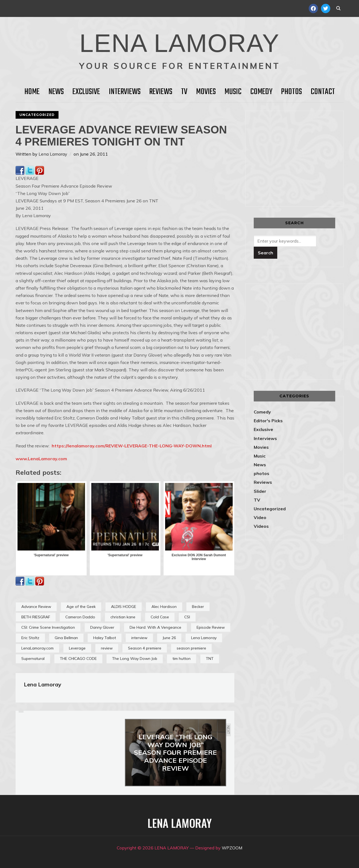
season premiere (191, 648)
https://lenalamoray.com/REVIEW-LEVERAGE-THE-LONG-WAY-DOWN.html (132, 446)
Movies (206, 92)
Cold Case (160, 617)
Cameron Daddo (80, 617)
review (107, 648)
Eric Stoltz (30, 638)
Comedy (261, 92)
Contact (323, 92)
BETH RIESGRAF (36, 617)
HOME (32, 92)
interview (139, 638)
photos (262, 473)
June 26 (169, 638)
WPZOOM (232, 848)
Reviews (161, 92)
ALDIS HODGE (124, 607)
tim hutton (182, 659)
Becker (198, 607)
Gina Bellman (66, 638)
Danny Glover (102, 627)
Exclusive (86, 92)
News (56, 92)
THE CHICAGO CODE (78, 659)
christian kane (123, 617)
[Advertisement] (300, 158)
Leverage (77, 648)
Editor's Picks (268, 421)
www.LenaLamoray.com (41, 459)
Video (260, 517)
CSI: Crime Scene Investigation (48, 627)
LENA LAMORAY (180, 42)
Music (233, 92)
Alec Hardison (164, 607)
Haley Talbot (105, 638)
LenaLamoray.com (37, 648)
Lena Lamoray (53, 154)
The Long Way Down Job (135, 659)
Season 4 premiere (145, 648)
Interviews (125, 92)
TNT (210, 659)
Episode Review (211, 627)
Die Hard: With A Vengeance (155, 627)
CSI (187, 617)
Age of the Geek (81, 607)
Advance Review (36, 607)
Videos (261, 526)
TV (184, 92)
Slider (260, 491)
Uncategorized (37, 115)
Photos (291, 92)
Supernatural (33, 659)
